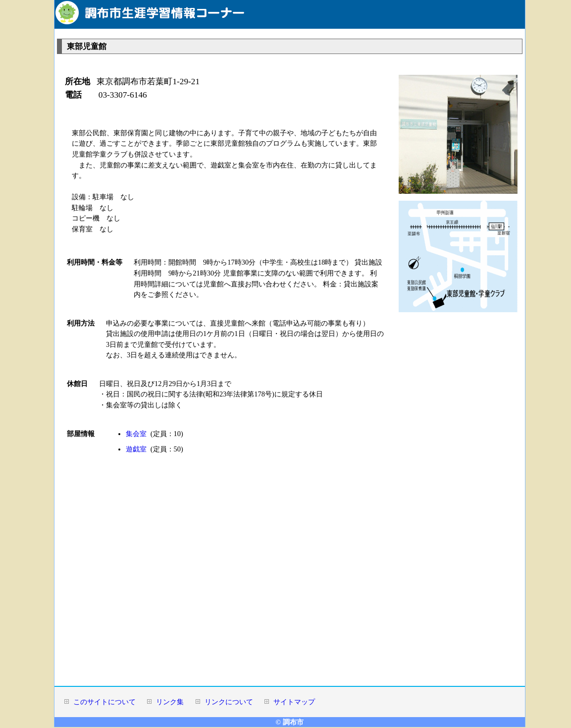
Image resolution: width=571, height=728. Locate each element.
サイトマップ (294, 702)
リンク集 (170, 702)
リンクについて (229, 702)
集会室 (136, 434)
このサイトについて (104, 702)
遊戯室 (136, 449)
